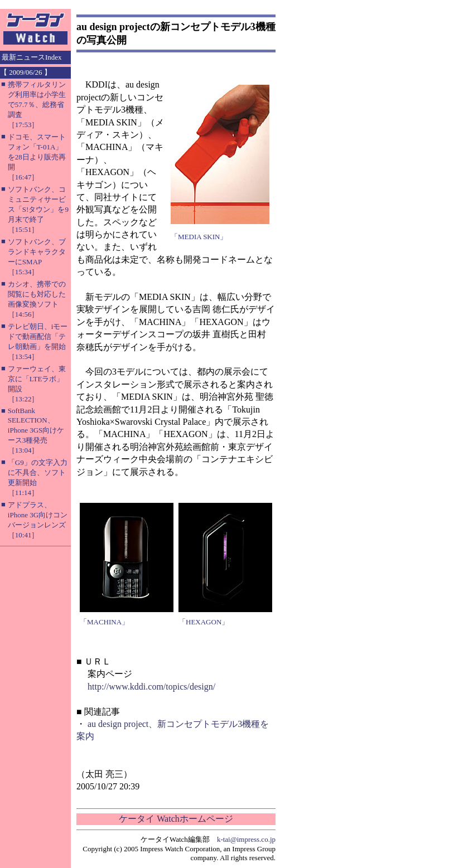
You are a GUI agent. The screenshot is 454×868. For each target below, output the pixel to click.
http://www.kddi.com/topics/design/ (151, 687)
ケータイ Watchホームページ (176, 819)
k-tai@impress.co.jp (246, 839)
